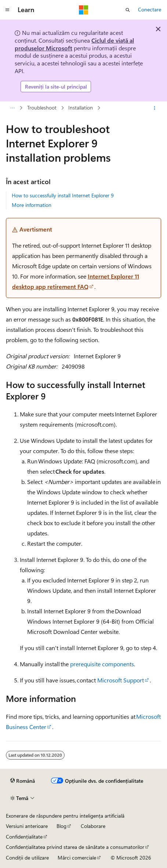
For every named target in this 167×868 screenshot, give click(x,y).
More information (32, 205)
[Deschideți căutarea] (128, 10)
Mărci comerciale (77, 858)
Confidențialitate (24, 837)
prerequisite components (102, 664)
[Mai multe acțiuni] (155, 108)
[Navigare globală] (7, 10)
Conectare (150, 9)
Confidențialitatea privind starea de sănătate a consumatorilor (75, 847)
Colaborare (93, 826)
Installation (81, 108)
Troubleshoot (42, 108)
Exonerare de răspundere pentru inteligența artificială (65, 816)
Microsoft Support (121, 680)
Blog (61, 826)
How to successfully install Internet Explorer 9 (63, 195)
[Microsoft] (84, 10)
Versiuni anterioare (27, 826)
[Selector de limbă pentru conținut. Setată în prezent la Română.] (23, 781)
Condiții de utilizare (27, 858)
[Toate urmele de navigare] (12, 108)
